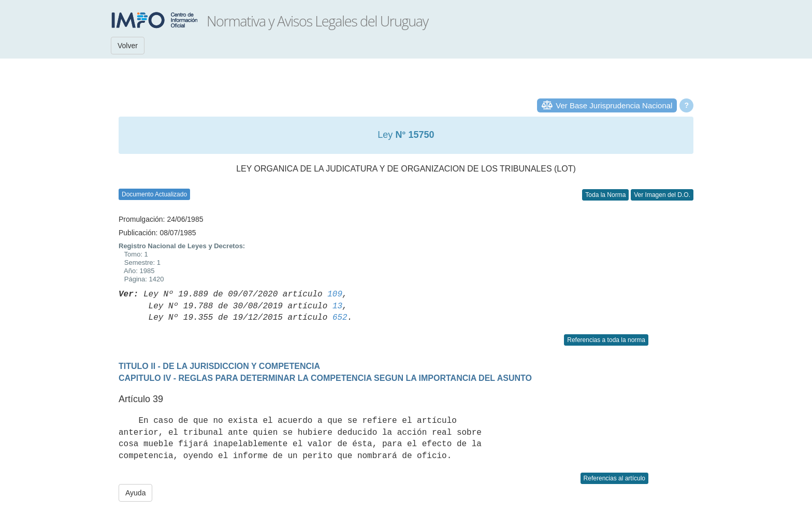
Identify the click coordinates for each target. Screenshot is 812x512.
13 (337, 306)
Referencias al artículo (614, 478)
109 (335, 294)
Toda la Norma (605, 195)
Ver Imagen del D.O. (662, 195)
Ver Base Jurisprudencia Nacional (614, 105)
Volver (128, 46)
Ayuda (135, 493)
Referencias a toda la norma (606, 340)
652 (340, 318)
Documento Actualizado (154, 194)
